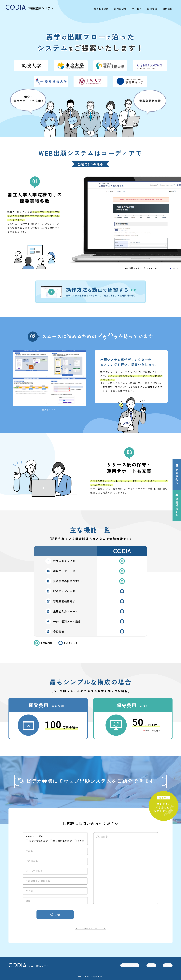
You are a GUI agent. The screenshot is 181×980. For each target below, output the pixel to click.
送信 (57, 915)
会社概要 (151, 965)
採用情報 (168, 9)
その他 (81, 841)
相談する (177, 507)
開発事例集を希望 (63, 841)
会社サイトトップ (130, 965)
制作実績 (152, 9)
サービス (137, 9)
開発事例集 (177, 476)
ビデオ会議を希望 (39, 841)
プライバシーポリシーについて (90, 928)
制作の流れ (120, 9)
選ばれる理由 (101, 9)
